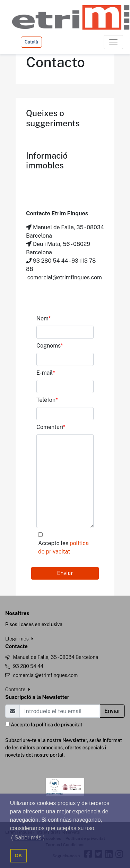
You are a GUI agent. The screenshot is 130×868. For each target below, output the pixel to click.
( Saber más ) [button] (28, 838)
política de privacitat (59, 725)
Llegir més (19, 639)
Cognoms (50, 346)
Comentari (51, 427)
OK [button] (18, 855)
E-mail (46, 373)
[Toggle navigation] (113, 42)
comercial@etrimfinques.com (45, 675)
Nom (44, 318)
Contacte (18, 690)
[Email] (60, 711)
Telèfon (47, 400)
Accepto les (63, 547)
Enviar (65, 573)
